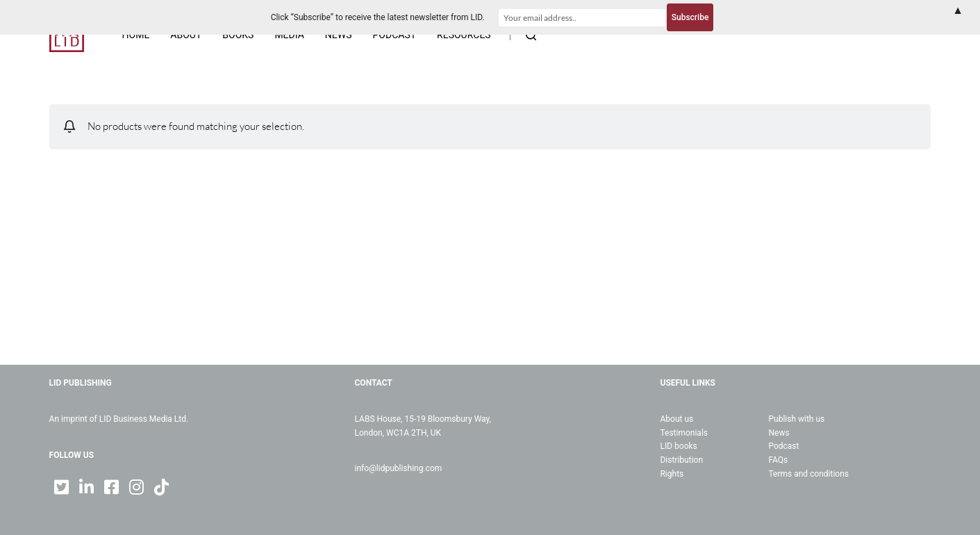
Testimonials (684, 433)
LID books (678, 446)
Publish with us (796, 419)
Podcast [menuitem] (395, 35)
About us (676, 419)
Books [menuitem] (238, 35)
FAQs (778, 460)
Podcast (783, 446)
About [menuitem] (186, 35)
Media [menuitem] (289, 35)
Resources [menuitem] (464, 35)
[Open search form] (531, 35)
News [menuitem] (339, 35)
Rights (672, 474)
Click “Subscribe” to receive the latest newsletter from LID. (378, 17)
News (779, 433)
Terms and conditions (808, 474)
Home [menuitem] (136, 35)
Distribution (681, 460)
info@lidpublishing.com (399, 468)
